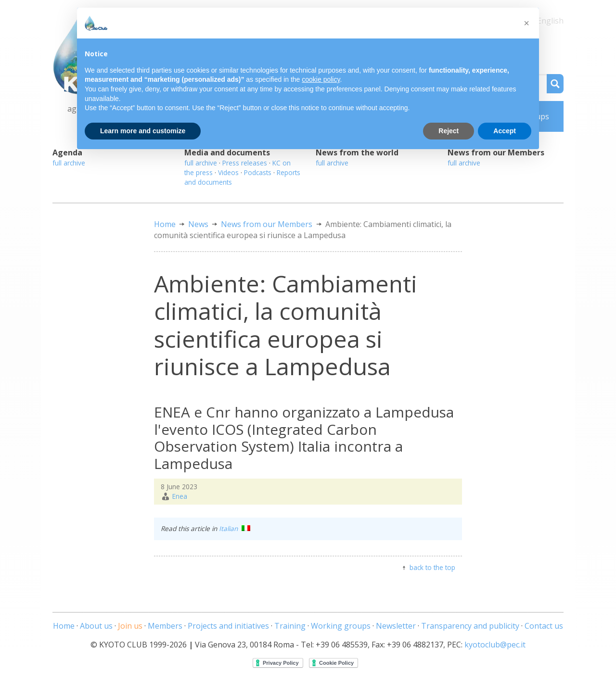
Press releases (245, 163)
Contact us (544, 626)
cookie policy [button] (321, 79)
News (198, 224)
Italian (235, 528)
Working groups (341, 626)
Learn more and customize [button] (143, 131)
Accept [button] (505, 131)
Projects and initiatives (228, 626)
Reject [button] (449, 131)
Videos (228, 172)
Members (165, 626)
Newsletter (396, 626)
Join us (130, 626)
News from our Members (267, 224)
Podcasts (258, 172)
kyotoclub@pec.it (495, 645)
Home (165, 224)
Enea (180, 496)
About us (96, 626)
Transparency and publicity (470, 626)
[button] (526, 23)
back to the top (432, 567)
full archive (69, 163)
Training (290, 626)
